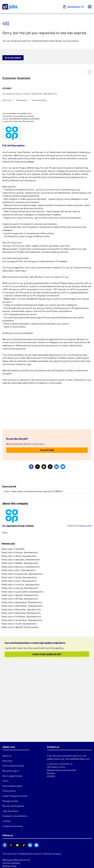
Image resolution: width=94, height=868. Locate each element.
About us (7, 756)
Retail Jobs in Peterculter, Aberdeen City (21, 609)
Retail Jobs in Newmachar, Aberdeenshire (22, 602)
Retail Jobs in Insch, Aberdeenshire (19, 581)
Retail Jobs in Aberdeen (13, 549)
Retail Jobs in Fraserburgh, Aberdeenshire (22, 574)
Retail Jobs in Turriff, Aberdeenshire (19, 624)
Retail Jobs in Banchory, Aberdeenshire (21, 567)
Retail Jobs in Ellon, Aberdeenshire (19, 570)
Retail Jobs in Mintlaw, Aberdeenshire (20, 599)
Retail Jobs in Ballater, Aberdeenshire (20, 563)
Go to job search (13, 58)
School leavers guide (12, 786)
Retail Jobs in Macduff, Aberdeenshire (20, 595)
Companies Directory (13, 826)
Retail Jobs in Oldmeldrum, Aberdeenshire (22, 606)
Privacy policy (9, 791)
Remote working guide (13, 806)
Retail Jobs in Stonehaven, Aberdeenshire (22, 620)
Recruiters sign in (11, 771)
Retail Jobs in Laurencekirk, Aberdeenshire (22, 592)
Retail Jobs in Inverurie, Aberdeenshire (20, 584)
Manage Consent (10, 801)
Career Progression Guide (15, 796)
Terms (5, 781)
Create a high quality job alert (47, 654)
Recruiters (7, 761)
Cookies (6, 821)
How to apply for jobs (12, 776)
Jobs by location (10, 811)
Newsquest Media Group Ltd (16, 860)
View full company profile (80, 526)
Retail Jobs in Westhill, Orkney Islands (20, 627)
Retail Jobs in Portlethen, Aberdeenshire (21, 616)
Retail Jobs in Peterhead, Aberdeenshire (21, 613)
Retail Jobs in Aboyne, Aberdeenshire (20, 552)
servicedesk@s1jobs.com (78, 759)
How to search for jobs (13, 766)
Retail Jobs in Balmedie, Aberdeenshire (21, 559)
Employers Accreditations (15, 816)
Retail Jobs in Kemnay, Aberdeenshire (20, 588)
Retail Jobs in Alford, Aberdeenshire (19, 556)
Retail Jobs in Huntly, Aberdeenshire (19, 577)
